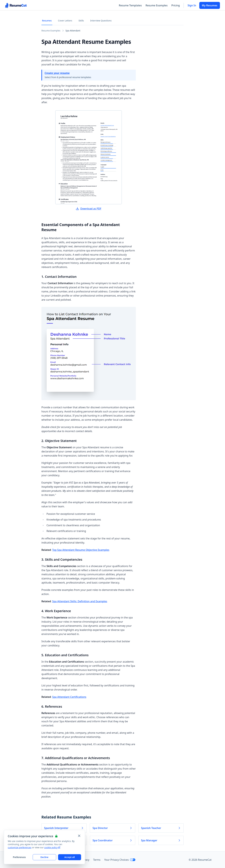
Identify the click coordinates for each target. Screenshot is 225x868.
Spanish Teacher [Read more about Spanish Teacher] (161, 828)
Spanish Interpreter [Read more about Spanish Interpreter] (64, 828)
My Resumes (210, 5)
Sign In (192, 5)
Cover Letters (65, 21)
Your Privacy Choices (120, 860)
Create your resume (57, 73)
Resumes (47, 21)
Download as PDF (89, 209)
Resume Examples (157, 5)
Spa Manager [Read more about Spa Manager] (161, 840)
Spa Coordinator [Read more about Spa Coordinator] (112, 840)
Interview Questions (101, 21)
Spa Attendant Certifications (69, 697)
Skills (81, 21)
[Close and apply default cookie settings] (79, 836)
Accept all (69, 857)
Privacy (85, 860)
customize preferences (20, 847)
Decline (45, 857)
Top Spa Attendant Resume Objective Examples (81, 550)
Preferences (19, 857)
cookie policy (52, 847)
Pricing (176, 5)
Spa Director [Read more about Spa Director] (112, 828)
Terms (97, 860)
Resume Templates (130, 5)
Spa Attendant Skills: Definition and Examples (80, 601)
